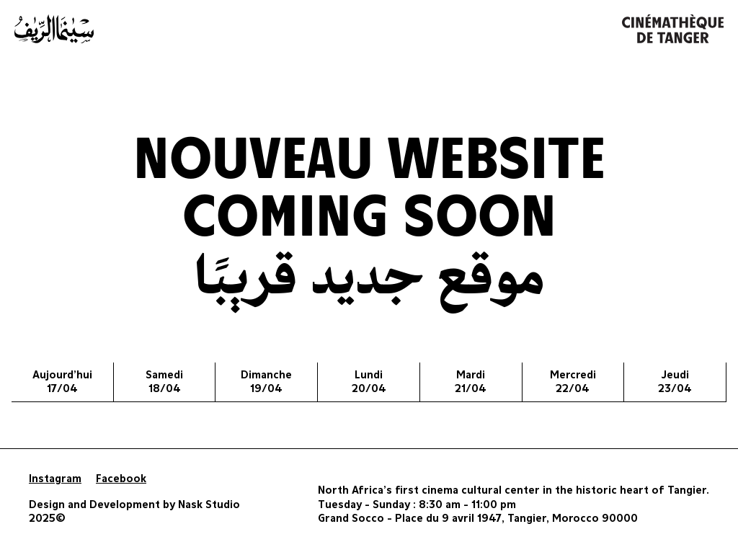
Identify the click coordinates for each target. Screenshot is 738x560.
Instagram (55, 479)
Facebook (121, 479)
